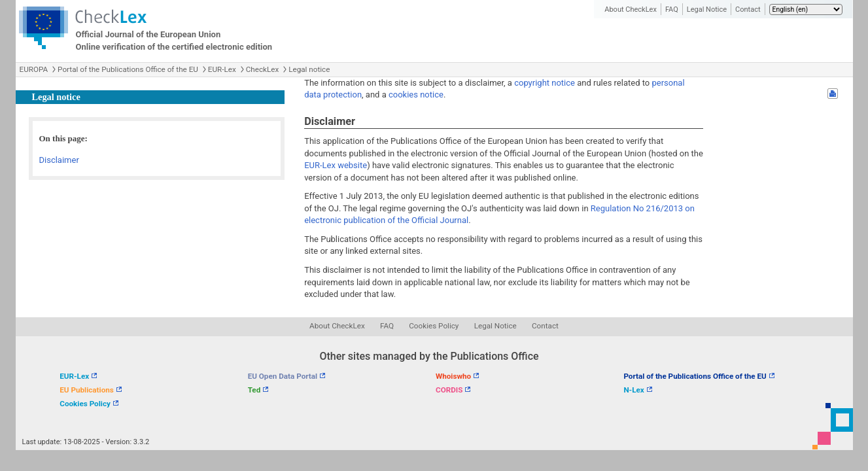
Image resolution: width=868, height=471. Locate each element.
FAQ (672, 9)
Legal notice (309, 69)
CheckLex (263, 69)
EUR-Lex (222, 69)
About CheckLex (631, 9)
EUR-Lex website (336, 165)
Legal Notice (707, 9)
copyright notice (545, 83)
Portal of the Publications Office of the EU (128, 69)
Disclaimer (59, 160)
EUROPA (34, 69)
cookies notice (416, 95)
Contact (748, 9)
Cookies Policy (434, 326)
